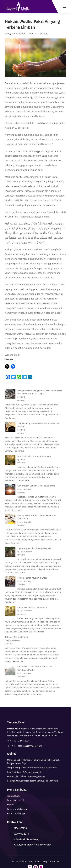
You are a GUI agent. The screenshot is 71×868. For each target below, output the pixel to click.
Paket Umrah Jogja (16, 813)
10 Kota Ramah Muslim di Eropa (32, 578)
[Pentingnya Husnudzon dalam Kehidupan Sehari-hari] (10, 520)
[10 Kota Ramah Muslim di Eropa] (10, 582)
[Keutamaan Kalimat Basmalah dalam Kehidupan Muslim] (10, 671)
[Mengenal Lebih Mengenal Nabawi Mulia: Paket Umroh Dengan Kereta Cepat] (10, 395)
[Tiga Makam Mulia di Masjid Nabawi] (10, 552)
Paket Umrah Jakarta (17, 809)
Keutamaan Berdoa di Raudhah (32, 607)
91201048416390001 (27, 746)
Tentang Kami (14, 796)
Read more (10, 418)
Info (46, 34)
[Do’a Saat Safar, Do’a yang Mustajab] (10, 460)
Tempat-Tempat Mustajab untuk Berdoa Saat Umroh (32, 768)
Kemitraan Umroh (16, 800)
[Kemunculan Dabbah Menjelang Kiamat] (10, 490)
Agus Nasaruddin (17, 34)
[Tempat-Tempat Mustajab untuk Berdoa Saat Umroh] (10, 427)
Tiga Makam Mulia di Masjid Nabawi (34, 548)
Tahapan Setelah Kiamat (16, 637)
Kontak (10, 804)
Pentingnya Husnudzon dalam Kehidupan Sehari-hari (32, 781)
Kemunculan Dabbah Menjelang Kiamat (36, 486)
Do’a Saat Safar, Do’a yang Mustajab (34, 456)
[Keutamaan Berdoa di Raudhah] (10, 612)
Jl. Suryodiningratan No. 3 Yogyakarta (32, 845)
